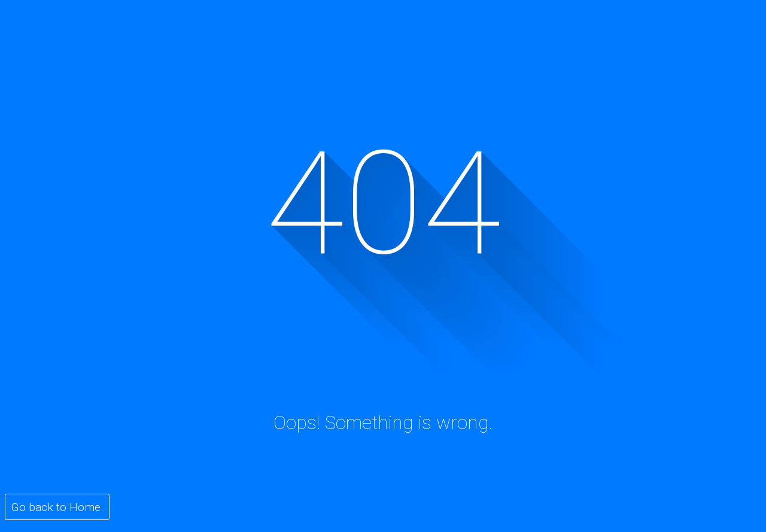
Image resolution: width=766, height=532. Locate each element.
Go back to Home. (57, 507)
